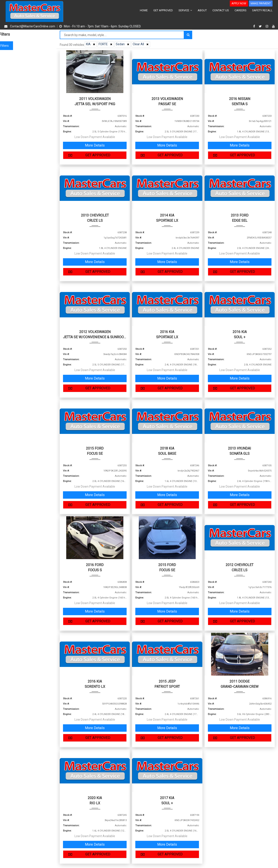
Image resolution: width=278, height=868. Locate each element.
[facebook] (255, 26)
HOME (144, 10)
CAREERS (241, 10)
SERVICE (185, 10)
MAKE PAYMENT (261, 3)
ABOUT (202, 10)
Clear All (141, 44)
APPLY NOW (239, 3)
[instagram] (267, 26)
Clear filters (28, 46)
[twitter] (261, 26)
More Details (95, 145)
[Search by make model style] (122, 35)
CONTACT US (221, 10)
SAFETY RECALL (262, 10)
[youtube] (273, 26)
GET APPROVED (163, 10)
